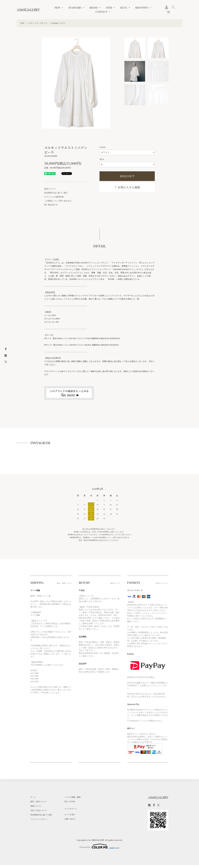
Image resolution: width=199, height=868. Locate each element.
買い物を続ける (51, 205)
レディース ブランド (38, 23)
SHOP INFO (142, 8)
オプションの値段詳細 (54, 197)
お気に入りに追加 (127, 187)
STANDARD (75, 8)
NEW (57, 8)
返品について (50, 189)
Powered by (99, 846)
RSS (66, 801)
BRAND (94, 8)
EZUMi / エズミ (59, 23)
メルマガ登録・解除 (72, 797)
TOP (22, 23)
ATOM (72, 801)
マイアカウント (71, 809)
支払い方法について (38, 810)
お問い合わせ (70, 819)
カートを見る (70, 814)
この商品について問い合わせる (58, 201)
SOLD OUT (127, 176)
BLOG (124, 8)
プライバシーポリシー (39, 819)
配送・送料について (38, 801)
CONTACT (101, 12)
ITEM (109, 8)
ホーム (33, 797)
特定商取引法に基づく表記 (56, 193)
